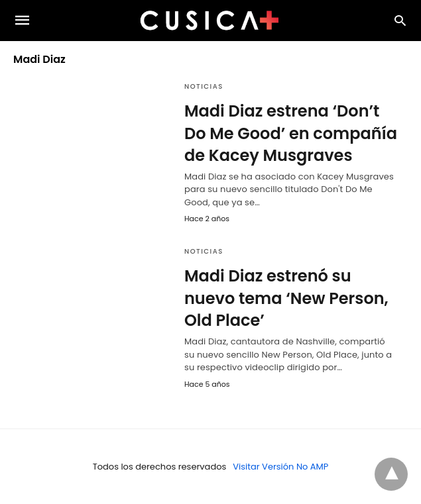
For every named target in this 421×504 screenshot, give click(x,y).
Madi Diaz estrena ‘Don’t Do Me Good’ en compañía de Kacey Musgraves (291, 133)
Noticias (204, 86)
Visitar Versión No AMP (280, 467)
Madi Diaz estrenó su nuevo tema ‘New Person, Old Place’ (286, 298)
